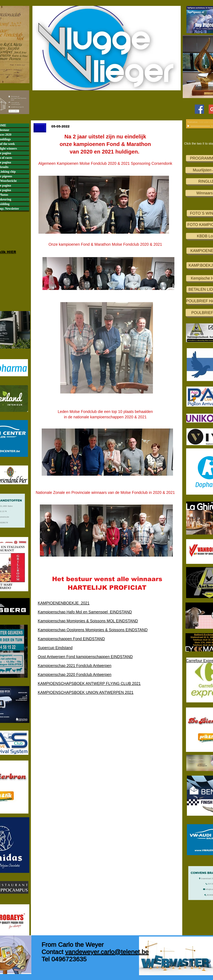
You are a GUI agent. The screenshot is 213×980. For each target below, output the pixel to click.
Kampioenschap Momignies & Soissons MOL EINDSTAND (88, 621)
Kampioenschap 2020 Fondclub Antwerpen (75, 675)
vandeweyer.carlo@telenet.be (107, 952)
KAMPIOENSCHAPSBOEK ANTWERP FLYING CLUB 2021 (89, 683)
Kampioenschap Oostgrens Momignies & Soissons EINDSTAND (93, 630)
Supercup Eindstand (55, 648)
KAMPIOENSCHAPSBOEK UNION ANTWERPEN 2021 (86, 692)
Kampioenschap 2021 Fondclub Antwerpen (75, 666)
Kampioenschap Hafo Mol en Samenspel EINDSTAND (85, 612)
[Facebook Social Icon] (199, 109)
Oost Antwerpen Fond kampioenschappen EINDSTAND (85, 657)
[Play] (189, 126)
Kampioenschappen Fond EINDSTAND (71, 639)
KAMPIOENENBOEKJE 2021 (64, 603)
